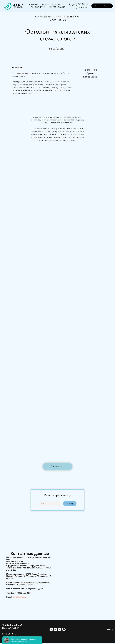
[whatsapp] (64, 629)
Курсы (45, 5)
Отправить (71, 504)
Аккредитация (57, 7)
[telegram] (60, 629)
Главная (34, 5)
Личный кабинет (102, 6)
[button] (57, 467)
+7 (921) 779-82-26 (79, 4)
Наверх (109, 629)
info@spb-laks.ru (80, 7)
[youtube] (55, 629)
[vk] (51, 629)
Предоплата (38, 7)
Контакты (58, 5)
